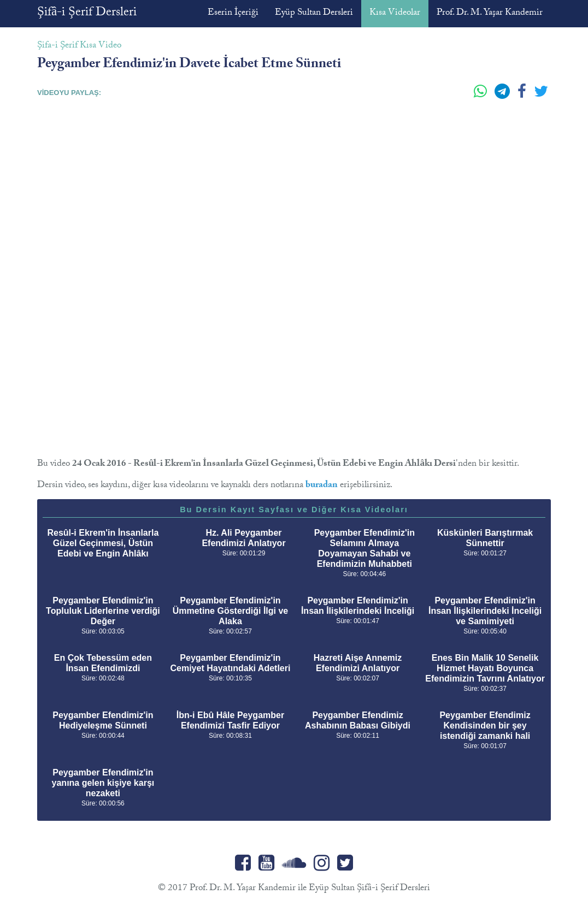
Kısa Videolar (395, 13)
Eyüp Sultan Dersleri (314, 13)
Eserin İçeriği (233, 13)
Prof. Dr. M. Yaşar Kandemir (490, 13)
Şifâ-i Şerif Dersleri (87, 13)
